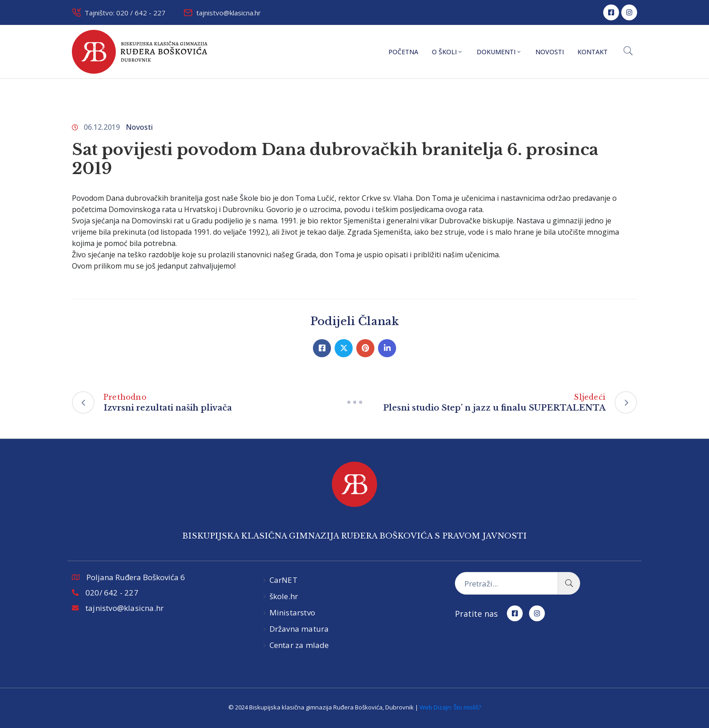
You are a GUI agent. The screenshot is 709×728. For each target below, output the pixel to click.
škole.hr (284, 596)
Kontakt (593, 52)
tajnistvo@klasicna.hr (229, 13)
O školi (447, 52)
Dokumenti (499, 52)
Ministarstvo (292, 612)
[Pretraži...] (506, 583)
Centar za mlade (299, 645)
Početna (403, 52)
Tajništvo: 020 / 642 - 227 (125, 13)
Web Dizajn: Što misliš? (450, 707)
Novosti (550, 52)
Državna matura (299, 629)
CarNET (284, 580)
